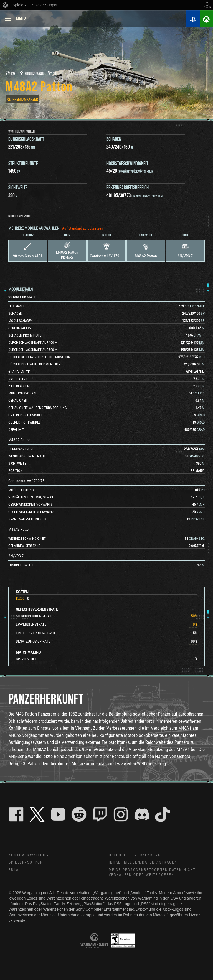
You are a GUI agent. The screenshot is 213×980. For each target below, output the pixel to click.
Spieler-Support (27, 862)
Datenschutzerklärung (135, 855)
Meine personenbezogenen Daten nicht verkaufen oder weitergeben (152, 873)
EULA (14, 870)
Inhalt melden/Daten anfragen (143, 862)
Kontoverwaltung (29, 855)
